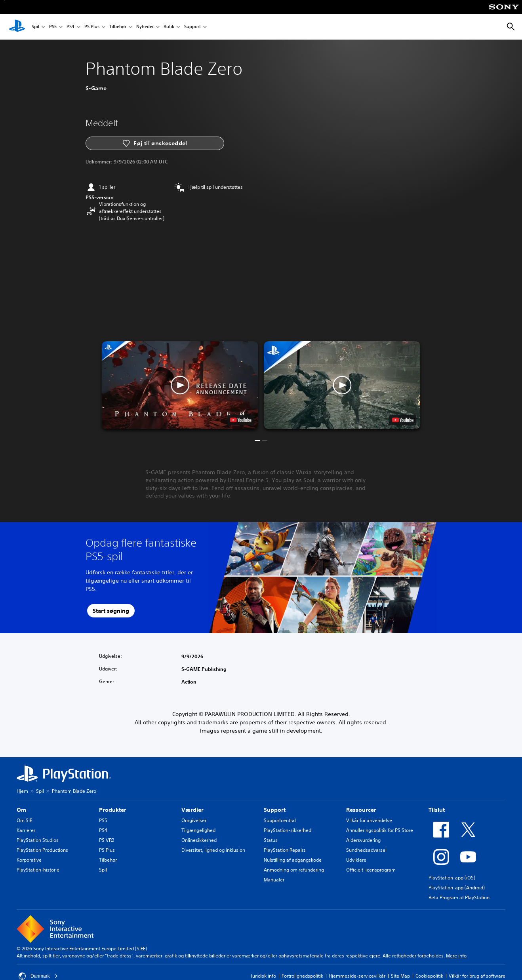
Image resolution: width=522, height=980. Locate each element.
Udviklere (356, 860)
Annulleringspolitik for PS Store (380, 830)
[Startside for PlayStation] (17, 27)
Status (271, 840)
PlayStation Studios (38, 840)
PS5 (53, 27)
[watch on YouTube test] (241, 420)
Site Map (400, 976)
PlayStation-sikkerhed (288, 830)
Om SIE (24, 820)
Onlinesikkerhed (199, 840)
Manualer (274, 880)
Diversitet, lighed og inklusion (213, 850)
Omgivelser (194, 820)
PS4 (70, 27)
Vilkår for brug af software (477, 976)
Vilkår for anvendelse (369, 820)
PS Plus (92, 27)
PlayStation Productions (42, 850)
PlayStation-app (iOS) (452, 878)
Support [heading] (275, 810)
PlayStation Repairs (285, 850)
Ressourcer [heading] (361, 810)
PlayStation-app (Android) (457, 888)
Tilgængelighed (198, 830)
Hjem (22, 791)
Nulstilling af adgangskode (293, 860)
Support (192, 27)
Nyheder (145, 27)
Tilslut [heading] (437, 810)
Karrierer (26, 830)
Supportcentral (280, 820)
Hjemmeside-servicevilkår (357, 976)
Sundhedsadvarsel (366, 850)
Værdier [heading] (192, 810)
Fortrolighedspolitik (302, 976)
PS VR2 (107, 840)
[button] (180, 385)
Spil (35, 27)
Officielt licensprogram (371, 870)
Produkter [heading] (113, 810)
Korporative (29, 860)
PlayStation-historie (38, 870)
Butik (169, 27)
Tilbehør (118, 27)
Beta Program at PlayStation (459, 897)
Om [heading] (21, 810)
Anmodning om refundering (294, 870)
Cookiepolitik (429, 976)
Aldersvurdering (363, 840)
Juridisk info (263, 976)
